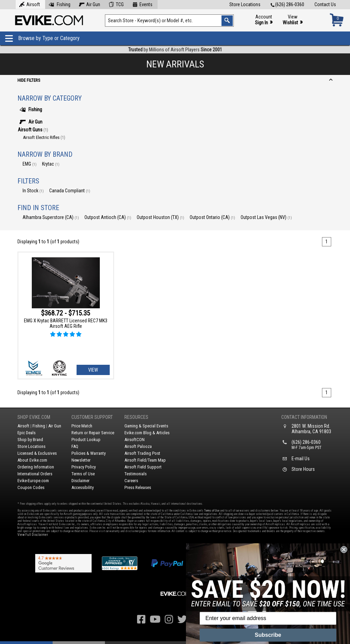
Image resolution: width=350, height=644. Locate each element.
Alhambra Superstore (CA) (51, 217)
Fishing (59, 4)
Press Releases (138, 487)
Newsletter (81, 460)
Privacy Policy (84, 467)
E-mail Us (301, 459)
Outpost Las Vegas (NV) (266, 217)
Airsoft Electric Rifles (44, 137)
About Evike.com (32, 460)
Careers (131, 481)
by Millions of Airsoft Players (175, 50)
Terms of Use (83, 474)
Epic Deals (26, 433)
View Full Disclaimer (33, 535)
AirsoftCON (134, 440)
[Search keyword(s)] (169, 21)
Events (142, 4)
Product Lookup (86, 440)
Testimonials (136, 474)
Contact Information (304, 417)
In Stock (33, 191)
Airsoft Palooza (138, 446)
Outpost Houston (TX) (160, 217)
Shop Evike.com (34, 417)
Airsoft (30, 4)
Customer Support (92, 417)
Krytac (51, 164)
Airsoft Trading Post (142, 453)
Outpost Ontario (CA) (212, 217)
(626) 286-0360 (287, 4)
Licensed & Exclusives (37, 453)
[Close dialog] (344, 550)
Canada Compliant (70, 191)
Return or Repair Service (93, 433)
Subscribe (268, 635)
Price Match (82, 426)
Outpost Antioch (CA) (108, 217)
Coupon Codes (31, 487)
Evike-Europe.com (33, 481)
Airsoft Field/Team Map (145, 460)
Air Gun (90, 4)
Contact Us (325, 4)
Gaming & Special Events (146, 426)
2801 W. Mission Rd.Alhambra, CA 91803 (311, 429)
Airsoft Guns (33, 130)
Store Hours (303, 469)
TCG (116, 4)
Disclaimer (80, 481)
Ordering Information (36, 467)
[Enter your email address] (268, 618)
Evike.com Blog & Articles (147, 433)
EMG (30, 164)
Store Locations (245, 4)
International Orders (35, 474)
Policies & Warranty (89, 453)
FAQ (75, 446)
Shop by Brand (30, 440)
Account (264, 20)
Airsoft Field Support (143, 467)
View (293, 20)
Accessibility (83, 487)
